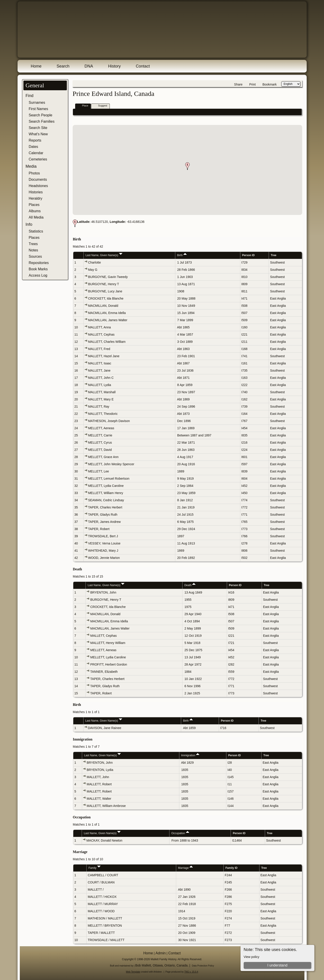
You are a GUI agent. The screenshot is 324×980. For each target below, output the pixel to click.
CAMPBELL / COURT (103, 875)
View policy (252, 957)
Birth (182, 255)
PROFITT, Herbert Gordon (109, 664)
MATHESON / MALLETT (105, 918)
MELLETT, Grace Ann (103, 457)
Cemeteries (38, 159)
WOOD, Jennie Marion (104, 558)
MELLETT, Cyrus (100, 443)
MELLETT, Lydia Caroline (106, 486)
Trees (33, 244)
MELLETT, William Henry (106, 493)
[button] (187, 166)
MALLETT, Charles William (107, 342)
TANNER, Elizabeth (104, 672)
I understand (277, 965)
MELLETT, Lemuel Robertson (109, 479)
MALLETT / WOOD (101, 911)
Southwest (277, 262)
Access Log (38, 275)
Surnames (37, 103)
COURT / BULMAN (101, 882)
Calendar (36, 153)
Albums (35, 211)
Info (29, 224)
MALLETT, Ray (99, 406)
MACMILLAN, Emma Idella (107, 313)
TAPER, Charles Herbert (105, 507)
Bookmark (269, 84)
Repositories (39, 263)
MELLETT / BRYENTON (105, 926)
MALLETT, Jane (99, 370)
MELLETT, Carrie (100, 435)
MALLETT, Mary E (101, 399)
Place (83, 106)
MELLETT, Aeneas (101, 428)
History (115, 66)
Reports (35, 140)
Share (238, 84)
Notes (34, 250)
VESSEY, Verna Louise (104, 543)
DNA (89, 66)
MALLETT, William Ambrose (106, 806)
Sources (35, 256)
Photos (34, 173)
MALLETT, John (98, 777)
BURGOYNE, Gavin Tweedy (108, 277)
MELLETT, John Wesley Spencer (111, 464)
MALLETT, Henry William (108, 643)
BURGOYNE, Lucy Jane (105, 291)
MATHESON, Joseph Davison (109, 421)
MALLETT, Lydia (99, 385)
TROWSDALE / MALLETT (106, 940)
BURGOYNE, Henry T (103, 284)
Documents (38, 180)
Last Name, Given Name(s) (104, 255)
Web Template (133, 972)
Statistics (36, 231)
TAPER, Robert (99, 529)
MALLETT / (96, 890)
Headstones (38, 186)
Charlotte (94, 262)
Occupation (180, 833)
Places (34, 205)
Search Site (38, 128)
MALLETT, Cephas (101, 334)
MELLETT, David (100, 450)
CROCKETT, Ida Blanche (106, 298)
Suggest (101, 106)
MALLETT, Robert (99, 784)
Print (253, 84)
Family (94, 868)
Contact (143, 66)
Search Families (42, 121)
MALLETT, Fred (99, 349)
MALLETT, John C (101, 378)
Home (36, 66)
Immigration (190, 755)
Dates (34, 147)
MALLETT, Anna (99, 327)
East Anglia (278, 298)
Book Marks (38, 269)
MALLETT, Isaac (100, 363)
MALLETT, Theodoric (103, 414)
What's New (38, 134)
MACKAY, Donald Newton (104, 840)
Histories (36, 192)
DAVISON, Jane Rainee (104, 728)
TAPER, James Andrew (104, 522)
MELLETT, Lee (98, 471)
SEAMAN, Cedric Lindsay (106, 500)
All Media (36, 217)
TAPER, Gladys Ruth (103, 515)
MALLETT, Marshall (102, 392)
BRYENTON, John (103, 592)
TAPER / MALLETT (101, 933)
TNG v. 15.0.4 (191, 972)
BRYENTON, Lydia (100, 770)
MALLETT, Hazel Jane (104, 356)
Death (190, 585)
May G (93, 270)
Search (63, 66)
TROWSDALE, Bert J (103, 536)
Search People (41, 115)
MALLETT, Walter (99, 799)
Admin (161, 953)
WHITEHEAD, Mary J (103, 551)
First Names (38, 109)
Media (31, 166)
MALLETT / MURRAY (103, 904)
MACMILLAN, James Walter (108, 320)
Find (30, 96)
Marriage (185, 868)
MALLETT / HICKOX (102, 897)
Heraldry (36, 198)
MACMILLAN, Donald (103, 306)
